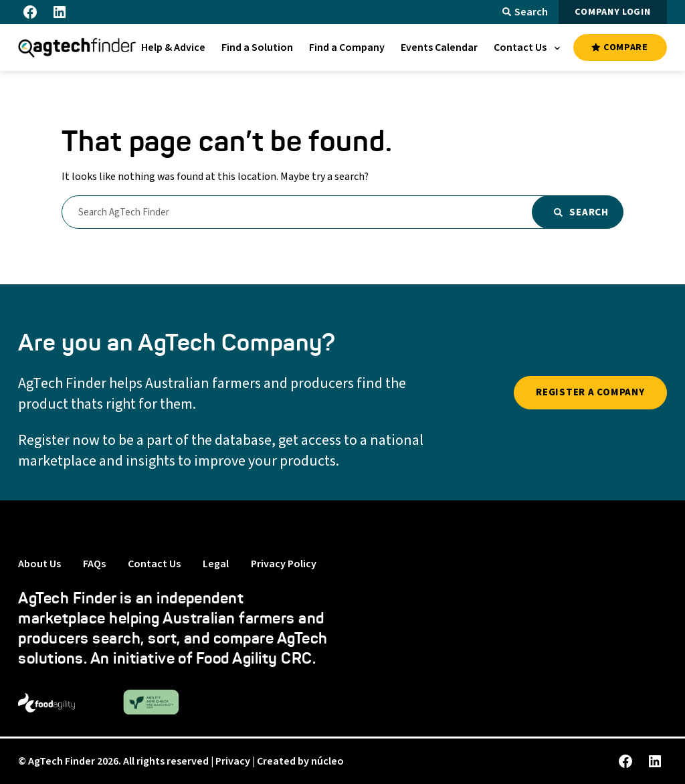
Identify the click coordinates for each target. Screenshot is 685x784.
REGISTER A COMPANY (590, 392)
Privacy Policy (284, 564)
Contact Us (154, 564)
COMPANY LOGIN (612, 12)
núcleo (327, 761)
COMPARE (619, 47)
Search (525, 12)
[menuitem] (173, 47)
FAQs (94, 564)
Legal (216, 564)
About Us (39, 564)
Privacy (233, 761)
